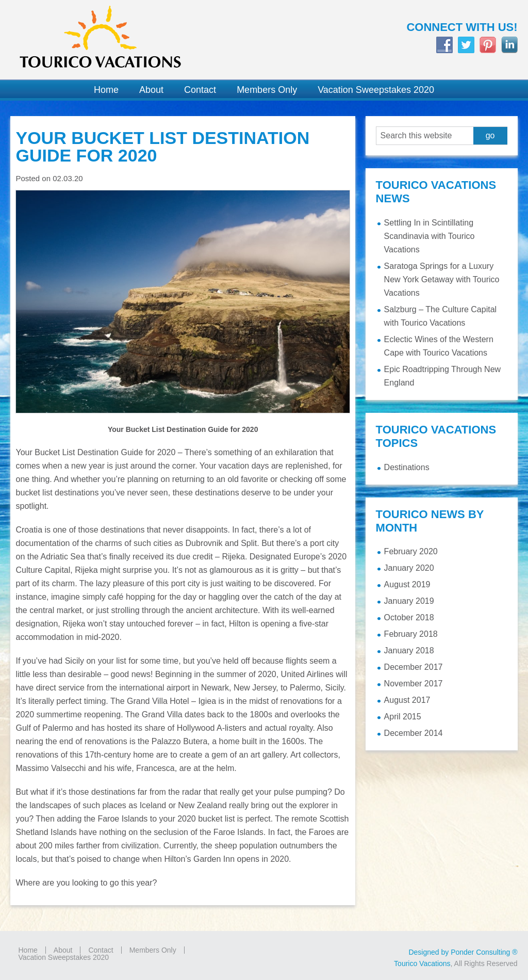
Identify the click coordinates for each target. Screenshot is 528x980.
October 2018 (409, 617)
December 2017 (414, 667)
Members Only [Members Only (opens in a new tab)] (153, 950)
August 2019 (407, 584)
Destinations (407, 467)
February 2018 (411, 634)
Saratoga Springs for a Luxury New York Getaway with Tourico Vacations (442, 279)
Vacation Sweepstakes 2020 (63, 957)
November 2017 (414, 684)
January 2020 (409, 568)
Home (28, 950)
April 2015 (403, 717)
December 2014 (414, 733)
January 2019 (409, 601)
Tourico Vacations (132, 40)
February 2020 (411, 551)
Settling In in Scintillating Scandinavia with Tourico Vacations (430, 236)
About (63, 950)
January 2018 (409, 650)
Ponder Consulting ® (484, 952)
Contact (101, 950)
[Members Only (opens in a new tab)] (267, 90)
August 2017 (407, 700)
